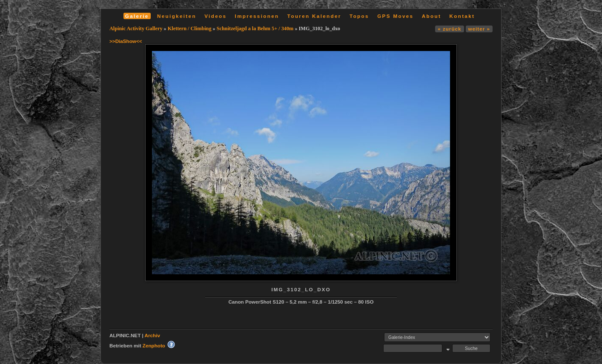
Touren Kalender (314, 16)
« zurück (449, 29)
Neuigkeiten (177, 16)
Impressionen (257, 16)
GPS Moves (395, 16)
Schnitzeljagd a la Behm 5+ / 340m (255, 28)
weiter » (479, 29)
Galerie (137, 16)
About (431, 16)
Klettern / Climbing (190, 28)
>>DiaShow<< (126, 41)
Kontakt (462, 16)
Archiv (152, 335)
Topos (359, 16)
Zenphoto (154, 346)
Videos (215, 16)
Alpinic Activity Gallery (136, 28)
